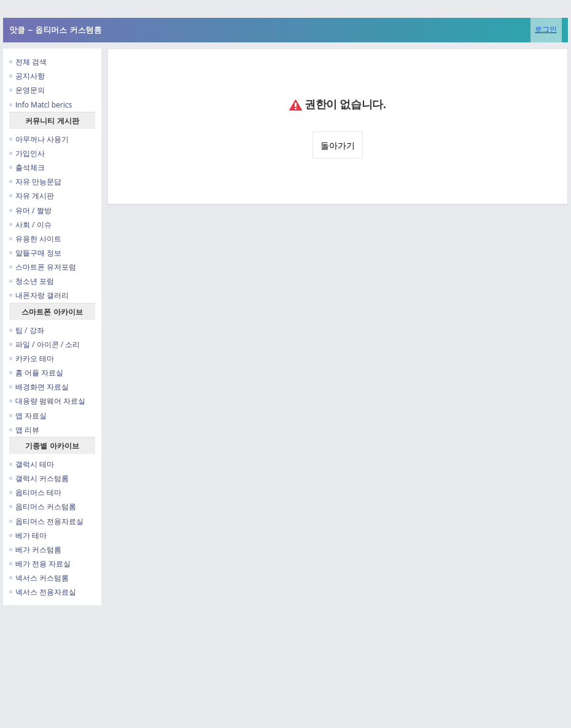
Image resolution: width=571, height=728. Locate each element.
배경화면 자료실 (39, 387)
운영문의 (27, 90)
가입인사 (27, 153)
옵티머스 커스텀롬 (43, 507)
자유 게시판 (32, 196)
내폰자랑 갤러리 (39, 295)
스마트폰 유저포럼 (43, 267)
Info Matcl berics (41, 105)
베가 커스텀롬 (35, 550)
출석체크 (27, 167)
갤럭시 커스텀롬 (39, 478)
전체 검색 (28, 62)
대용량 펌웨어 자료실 (47, 401)
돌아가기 (338, 146)
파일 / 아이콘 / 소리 (45, 344)
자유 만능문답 (35, 182)
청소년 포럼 (32, 281)
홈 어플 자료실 (36, 373)
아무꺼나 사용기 (39, 139)
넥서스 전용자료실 (43, 592)
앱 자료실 (28, 416)
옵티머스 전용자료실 (46, 521)
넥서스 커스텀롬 (39, 578)
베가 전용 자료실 (40, 564)
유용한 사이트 (35, 239)
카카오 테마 (32, 358)
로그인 (546, 29)
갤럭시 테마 (32, 464)
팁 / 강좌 (27, 330)
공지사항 (27, 76)
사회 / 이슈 (30, 225)
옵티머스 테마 (35, 492)
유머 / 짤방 (30, 210)
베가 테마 (28, 535)
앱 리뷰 (24, 430)
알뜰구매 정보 (35, 253)
